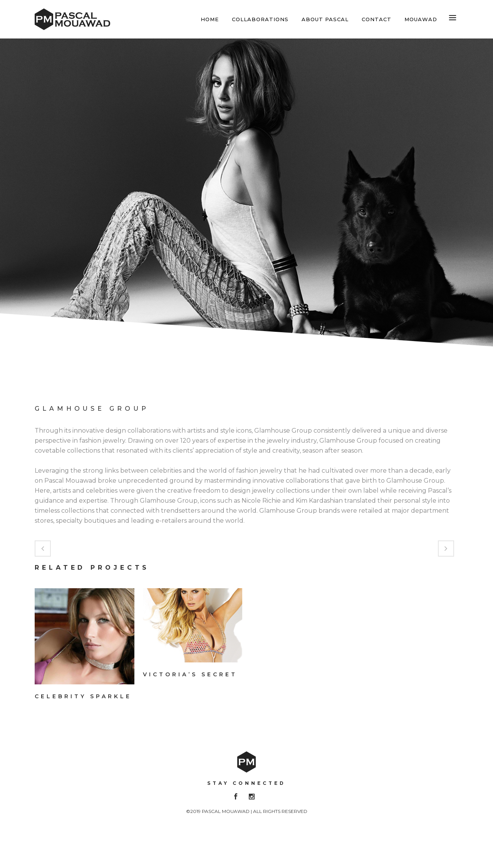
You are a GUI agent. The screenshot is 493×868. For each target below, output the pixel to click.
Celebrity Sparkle (83, 696)
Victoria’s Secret (190, 674)
